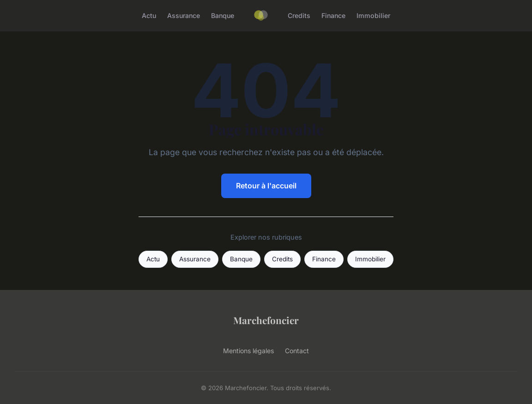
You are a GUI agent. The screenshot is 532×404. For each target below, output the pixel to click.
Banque (223, 15)
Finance (333, 15)
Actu (149, 15)
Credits (299, 15)
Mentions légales (248, 351)
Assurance (184, 15)
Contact (297, 351)
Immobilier (373, 15)
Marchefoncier (266, 320)
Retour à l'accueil (266, 186)
